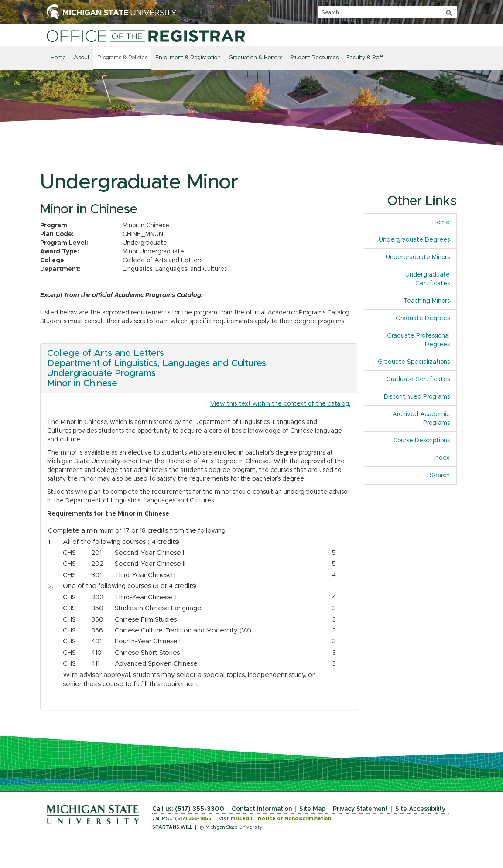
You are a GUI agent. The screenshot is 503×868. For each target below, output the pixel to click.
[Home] (146, 36)
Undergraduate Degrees (414, 240)
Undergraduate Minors (418, 257)
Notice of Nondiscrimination (294, 818)
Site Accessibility (420, 809)
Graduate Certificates (418, 379)
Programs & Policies (122, 58)
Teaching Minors (427, 301)
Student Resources (314, 58)
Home (58, 58)
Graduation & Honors (255, 58)
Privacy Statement (360, 809)
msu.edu (241, 818)
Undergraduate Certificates (428, 279)
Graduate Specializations (414, 362)
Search (440, 475)
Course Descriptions (421, 441)
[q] (387, 12)
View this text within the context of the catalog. (280, 404)
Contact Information (262, 809)
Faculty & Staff (365, 58)
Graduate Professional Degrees (418, 340)
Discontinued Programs (417, 397)
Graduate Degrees (423, 318)
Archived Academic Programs (421, 419)
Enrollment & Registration (188, 58)
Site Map (312, 809)
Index (442, 458)
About (82, 58)
